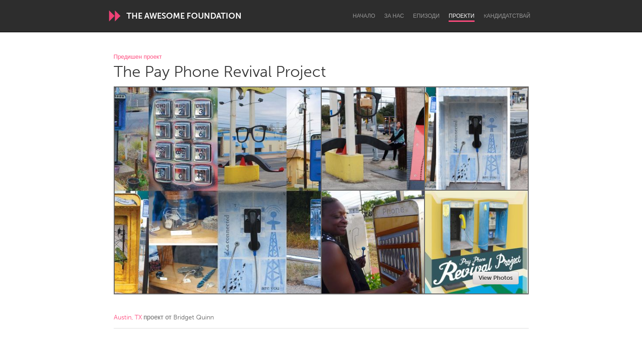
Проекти (462, 16)
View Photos (496, 278)
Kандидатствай (507, 16)
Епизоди (426, 16)
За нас (394, 16)
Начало (364, 16)
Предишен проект (138, 57)
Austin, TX (128, 317)
